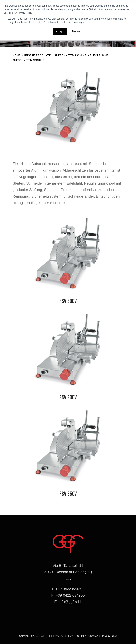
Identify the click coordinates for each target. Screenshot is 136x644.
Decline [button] (76, 31)
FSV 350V (68, 495)
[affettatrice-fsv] (68, 222)
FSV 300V (68, 302)
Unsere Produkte (37, 55)
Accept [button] (60, 31)
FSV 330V (68, 398)
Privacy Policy (109, 636)
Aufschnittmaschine (70, 55)
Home (17, 55)
